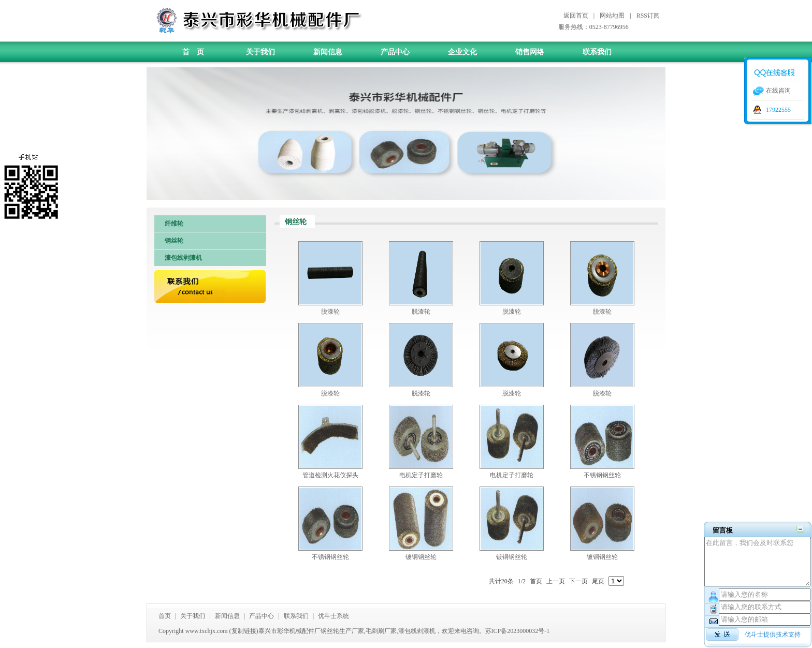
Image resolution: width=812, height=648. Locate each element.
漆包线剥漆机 (183, 258)
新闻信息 (328, 52)
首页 (165, 616)
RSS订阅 (648, 16)
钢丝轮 (174, 241)
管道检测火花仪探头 (330, 475)
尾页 (598, 581)
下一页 (578, 581)
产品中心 (395, 52)
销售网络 (530, 52)
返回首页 (576, 16)
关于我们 (260, 52)
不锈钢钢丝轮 (602, 475)
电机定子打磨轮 (421, 475)
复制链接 (244, 631)
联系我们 (597, 52)
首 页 (193, 52)
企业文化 (462, 52)
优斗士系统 (334, 616)
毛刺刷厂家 (381, 631)
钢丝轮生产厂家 (342, 631)
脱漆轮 (330, 312)
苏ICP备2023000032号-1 (518, 631)
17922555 (778, 110)
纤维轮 (174, 224)
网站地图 (612, 16)
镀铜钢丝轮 (421, 557)
